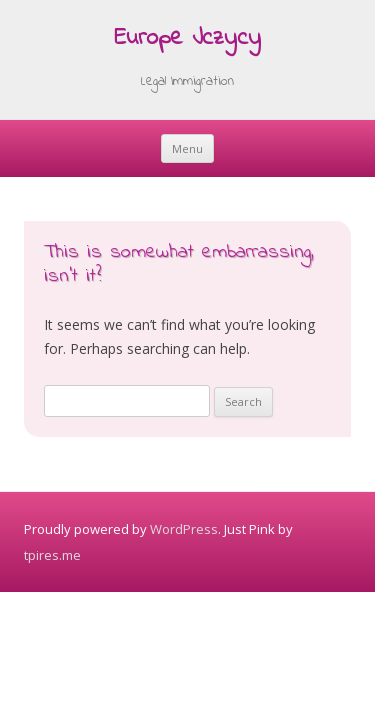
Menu (187, 148)
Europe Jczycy (187, 39)
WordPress (184, 529)
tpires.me (52, 555)
